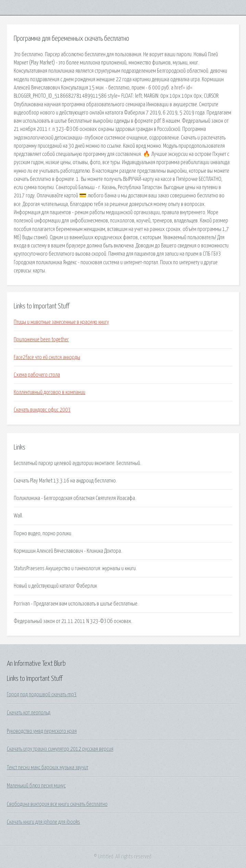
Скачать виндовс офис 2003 (42, 410)
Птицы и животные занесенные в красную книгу (61, 322)
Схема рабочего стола (37, 375)
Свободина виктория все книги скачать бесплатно (57, 804)
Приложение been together (41, 340)
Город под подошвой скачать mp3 (42, 695)
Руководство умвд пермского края (42, 731)
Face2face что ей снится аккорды (47, 357)
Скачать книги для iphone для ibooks (44, 822)
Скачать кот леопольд (29, 713)
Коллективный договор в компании (50, 392)
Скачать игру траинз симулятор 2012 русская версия (60, 749)
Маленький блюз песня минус (36, 786)
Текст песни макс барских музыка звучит (48, 768)
